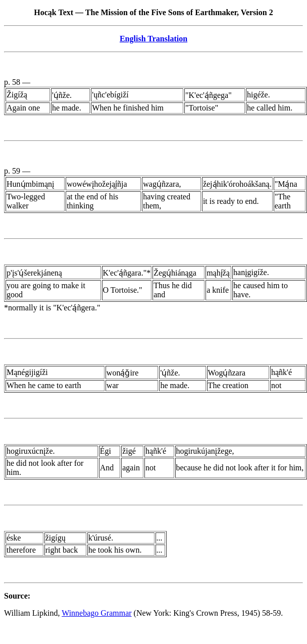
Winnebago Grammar (96, 613)
